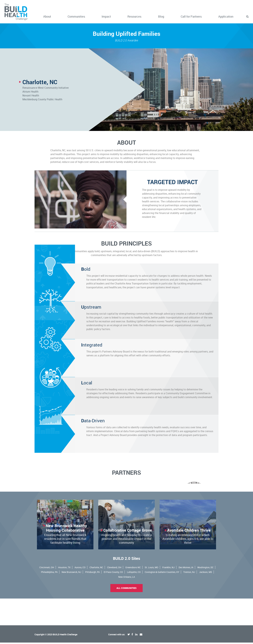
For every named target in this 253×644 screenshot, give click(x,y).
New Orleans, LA (127, 605)
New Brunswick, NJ (71, 600)
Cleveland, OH (114, 596)
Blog (161, 16)
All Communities (126, 616)
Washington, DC (205, 596)
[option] (126, 495)
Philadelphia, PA (49, 600)
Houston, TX (64, 596)
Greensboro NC (133, 596)
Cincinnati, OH (47, 596)
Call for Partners (191, 16)
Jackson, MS (206, 600)
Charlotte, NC (96, 596)
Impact (106, 16)
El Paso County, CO (113, 600)
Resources (134, 16)
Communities (76, 16)
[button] (247, 17)
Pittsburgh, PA (92, 600)
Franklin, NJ (168, 596)
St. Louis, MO (152, 596)
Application (226, 16)
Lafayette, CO (134, 600)
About (47, 16)
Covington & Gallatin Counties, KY (162, 600)
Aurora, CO (80, 596)
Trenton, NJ (189, 600)
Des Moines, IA (186, 596)
